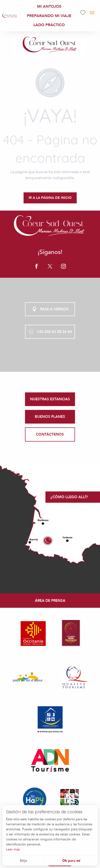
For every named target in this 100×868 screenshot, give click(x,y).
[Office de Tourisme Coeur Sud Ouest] (50, 45)
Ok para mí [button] (71, 861)
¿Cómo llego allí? (69, 497)
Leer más (13, 849)
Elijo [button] (24, 861)
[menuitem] (10, 16)
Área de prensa (50, 601)
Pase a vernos (50, 309)
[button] (92, 13)
